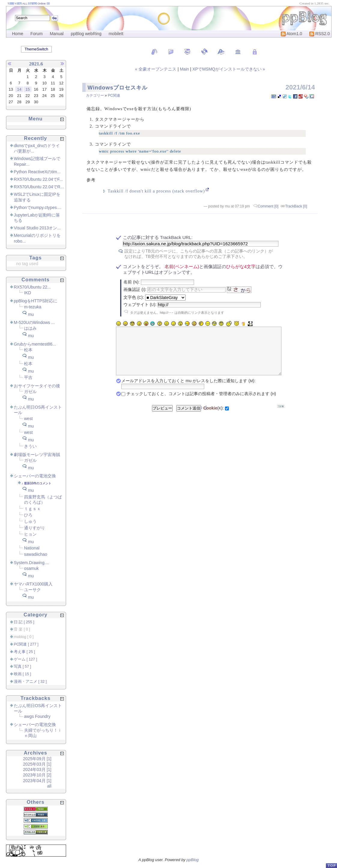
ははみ (30, 328)
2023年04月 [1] (37, 781)
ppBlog (193, 860)
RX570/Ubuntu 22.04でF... (38, 179)
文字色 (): (134, 297)
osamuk (31, 568)
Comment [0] (268, 206)
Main (184, 69)
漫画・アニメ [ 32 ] (30, 682)
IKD (27, 293)
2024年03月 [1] (37, 770)
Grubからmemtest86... (35, 344)
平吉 (28, 377)
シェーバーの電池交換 (35, 476)
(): (214, 417)
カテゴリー (95, 95)
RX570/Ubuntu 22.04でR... (39, 187)
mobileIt (116, 34)
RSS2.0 (320, 34)
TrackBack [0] (296, 206)
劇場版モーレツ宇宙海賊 (37, 455)
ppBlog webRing (86, 34)
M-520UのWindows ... (34, 322)
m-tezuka (33, 307)
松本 (28, 350)
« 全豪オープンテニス (156, 69)
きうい (30, 446)
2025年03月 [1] (37, 764)
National (32, 548)
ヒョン (30, 534)
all (49, 786)
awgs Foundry (37, 716)
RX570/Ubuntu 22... (32, 287)
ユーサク (32, 590)
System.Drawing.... (31, 563)
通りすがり (35, 528)
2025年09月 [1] (37, 759)
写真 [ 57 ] (23, 667)
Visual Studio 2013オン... (37, 228)
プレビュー (162, 417)
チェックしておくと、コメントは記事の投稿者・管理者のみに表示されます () (201, 403)
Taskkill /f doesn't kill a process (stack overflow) (156, 191)
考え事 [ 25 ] (24, 652)
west (28, 419)
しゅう (30, 521)
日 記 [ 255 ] (24, 622)
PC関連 (114, 95)
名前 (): (132, 282)
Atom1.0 (291, 34)
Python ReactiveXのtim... (37, 172)
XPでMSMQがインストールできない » (229, 69)
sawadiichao (36, 554)
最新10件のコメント (38, 483)
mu (31, 314)
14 (19, 89)
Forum (36, 34)
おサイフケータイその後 (37, 386)
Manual (57, 34)
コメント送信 (189, 417)
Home (18, 34)
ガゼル (30, 392)
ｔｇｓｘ (32, 509)
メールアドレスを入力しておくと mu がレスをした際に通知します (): (188, 390)
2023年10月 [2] (37, 775)
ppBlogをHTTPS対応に (36, 301)
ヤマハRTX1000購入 (33, 584)
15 (28, 89)
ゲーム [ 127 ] (26, 659)
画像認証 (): (135, 289)
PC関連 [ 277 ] (26, 644)
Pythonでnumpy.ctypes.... (38, 207)
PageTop (331, 865)
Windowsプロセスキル (118, 88)
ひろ (28, 515)
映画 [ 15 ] (23, 674)
